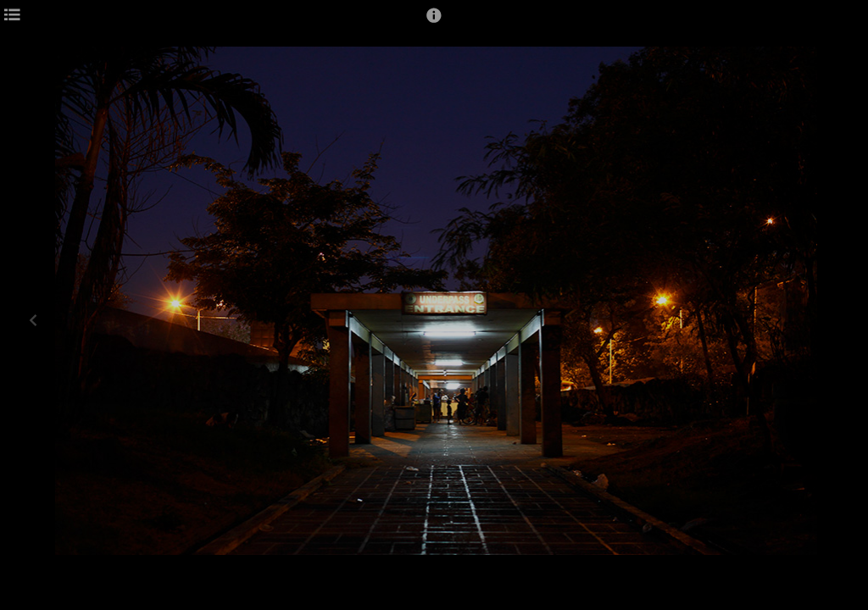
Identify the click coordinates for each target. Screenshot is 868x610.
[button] (434, 23)
